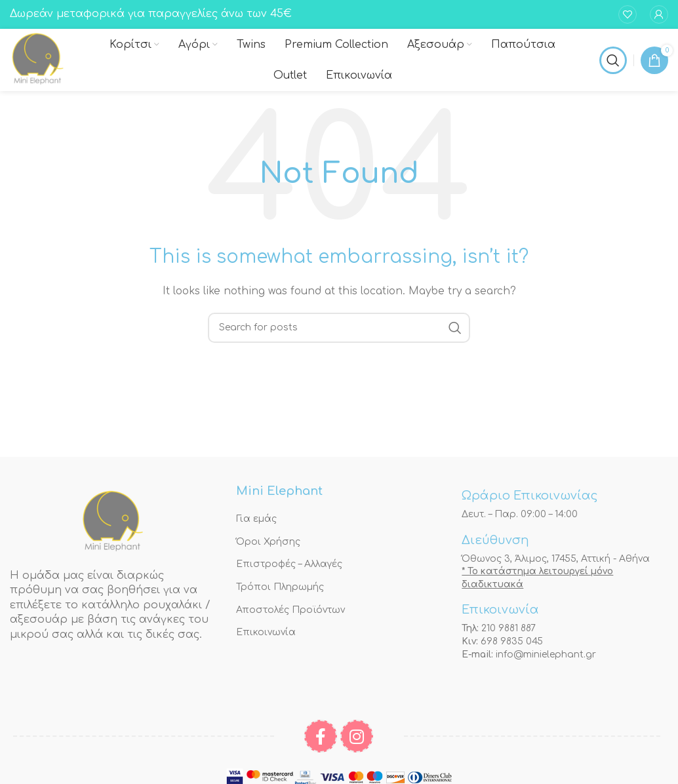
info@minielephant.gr (546, 655)
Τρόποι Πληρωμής (280, 587)
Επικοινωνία (266, 632)
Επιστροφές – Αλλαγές (289, 564)
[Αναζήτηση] (613, 60)
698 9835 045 (512, 641)
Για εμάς (256, 519)
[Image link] (113, 522)
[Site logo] (38, 59)
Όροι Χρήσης (268, 542)
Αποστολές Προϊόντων (290, 610)
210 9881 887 (508, 628)
